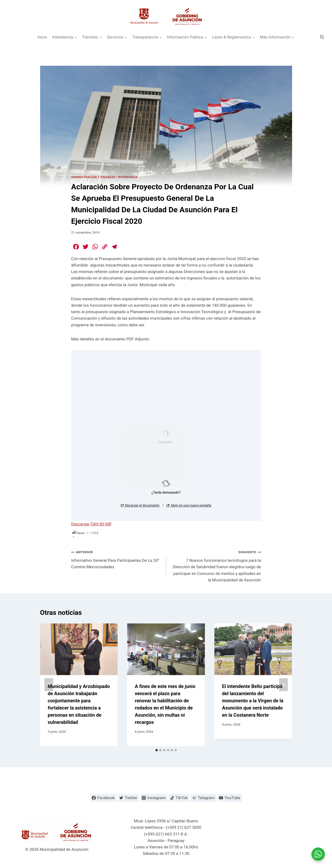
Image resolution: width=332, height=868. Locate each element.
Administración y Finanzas (93, 177)
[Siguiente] (283, 685)
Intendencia (128, 177)
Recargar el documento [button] (140, 505)
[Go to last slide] (49, 685)
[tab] (157, 750)
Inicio (42, 37)
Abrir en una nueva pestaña (189, 505)
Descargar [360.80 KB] (91, 524)
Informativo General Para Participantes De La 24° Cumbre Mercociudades (117, 559)
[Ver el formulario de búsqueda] (322, 37)
